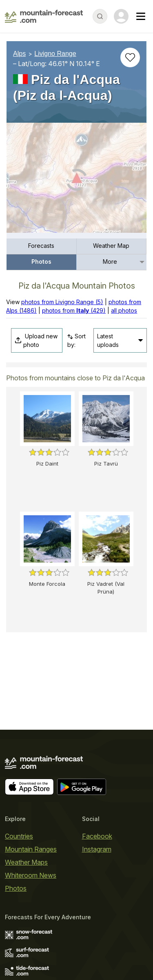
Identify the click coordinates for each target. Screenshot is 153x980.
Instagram (97, 849)
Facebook (97, 836)
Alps (19, 54)
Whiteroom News (31, 875)
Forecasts (41, 246)
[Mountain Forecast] (44, 16)
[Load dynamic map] (76, 181)
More (110, 262)
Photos (41, 262)
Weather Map (111, 246)
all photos (124, 310)
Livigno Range (55, 54)
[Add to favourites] (130, 57)
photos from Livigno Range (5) (62, 302)
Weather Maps (26, 862)
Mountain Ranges (31, 849)
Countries (19, 836)
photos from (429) (74, 310)
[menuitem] (42, 246)
